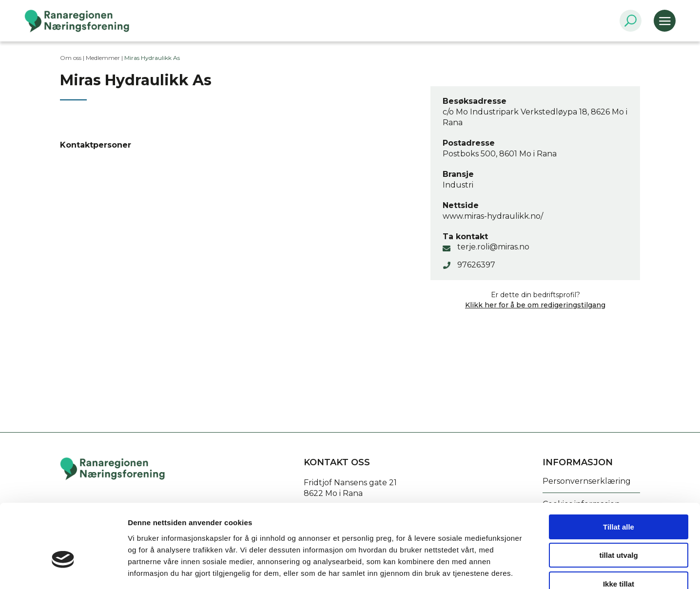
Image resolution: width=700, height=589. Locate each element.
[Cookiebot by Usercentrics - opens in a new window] (63, 570)
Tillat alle (619, 470)
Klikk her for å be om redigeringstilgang (535, 305)
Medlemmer (103, 58)
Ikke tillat (619, 527)
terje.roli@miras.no (493, 247)
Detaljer (519, 570)
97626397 (476, 265)
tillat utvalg (618, 499)
